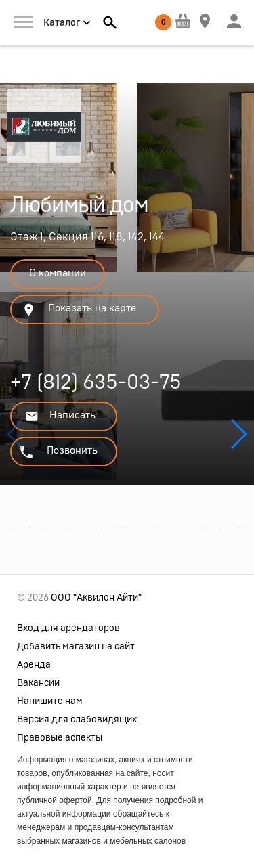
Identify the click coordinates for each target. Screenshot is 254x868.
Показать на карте (79, 310)
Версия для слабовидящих (77, 720)
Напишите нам (50, 701)
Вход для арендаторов (68, 628)
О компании (58, 273)
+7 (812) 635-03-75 (96, 384)
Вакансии (38, 683)
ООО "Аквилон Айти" (96, 598)
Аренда (34, 665)
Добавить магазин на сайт (76, 647)
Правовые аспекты (60, 738)
